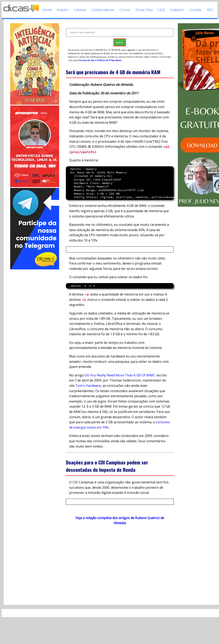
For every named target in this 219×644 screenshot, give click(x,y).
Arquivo (63, 10)
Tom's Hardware (88, 386)
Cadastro (177, 10)
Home (47, 10)
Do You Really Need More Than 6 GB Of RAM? (120, 375)
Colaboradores (103, 10)
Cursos (125, 10)
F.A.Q (161, 10)
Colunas (80, 10)
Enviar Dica (144, 10)
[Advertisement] (35, 331)
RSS (210, 10)
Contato (196, 10)
